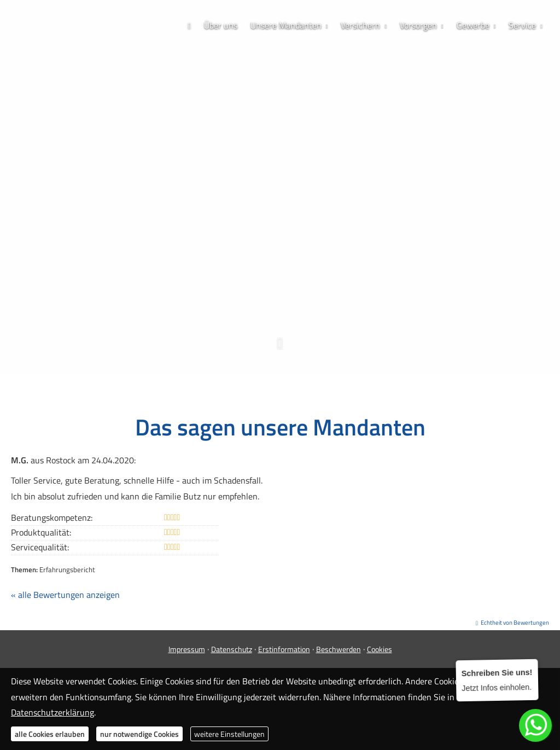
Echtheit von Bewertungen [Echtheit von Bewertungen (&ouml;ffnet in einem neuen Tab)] (515, 623)
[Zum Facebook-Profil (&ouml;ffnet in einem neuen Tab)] (247, 284)
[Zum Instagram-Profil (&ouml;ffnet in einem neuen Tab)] (269, 284)
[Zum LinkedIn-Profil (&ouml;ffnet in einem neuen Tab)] (313, 284)
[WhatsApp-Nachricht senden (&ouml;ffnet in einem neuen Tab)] (291, 284)
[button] (280, 349)
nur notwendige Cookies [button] (139, 734)
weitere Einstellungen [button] (229, 734)
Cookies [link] (380, 649)
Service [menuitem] (522, 25)
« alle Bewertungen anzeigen (65, 595)
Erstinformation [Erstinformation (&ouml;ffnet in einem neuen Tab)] (284, 649)
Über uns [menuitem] (221, 25)
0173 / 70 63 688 (280, 264)
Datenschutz (232, 649)
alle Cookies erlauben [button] (50, 734)
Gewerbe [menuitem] (473, 25)
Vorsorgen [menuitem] (418, 25)
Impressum (187, 649)
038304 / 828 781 (284, 247)
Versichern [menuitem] (360, 25)
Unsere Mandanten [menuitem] (286, 25)
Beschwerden (339, 649)
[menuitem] (189, 25)
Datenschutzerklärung (52, 712)
